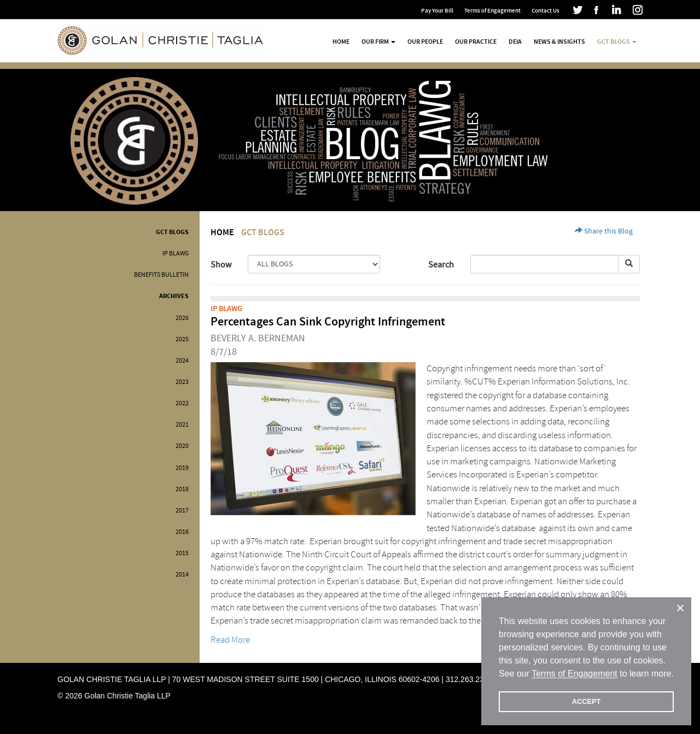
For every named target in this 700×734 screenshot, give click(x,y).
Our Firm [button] (378, 42)
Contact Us (546, 11)
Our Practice (476, 42)
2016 (182, 532)
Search (441, 265)
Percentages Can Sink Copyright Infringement (328, 322)
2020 (182, 446)
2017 (182, 511)
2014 (182, 575)
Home (341, 42)
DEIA (515, 42)
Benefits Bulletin (161, 275)
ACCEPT (587, 701)
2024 (182, 361)
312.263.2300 (469, 679)
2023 (182, 382)
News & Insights (559, 42)
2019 (182, 468)
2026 (182, 318)
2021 (182, 425)
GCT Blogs (172, 232)
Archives (174, 296)
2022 (182, 403)
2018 (182, 489)
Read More (230, 640)
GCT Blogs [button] (617, 42)
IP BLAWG (176, 254)
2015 (182, 553)
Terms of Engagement (492, 11)
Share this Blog (604, 231)
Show (221, 265)
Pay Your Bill (437, 11)
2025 (182, 339)
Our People (425, 42)
